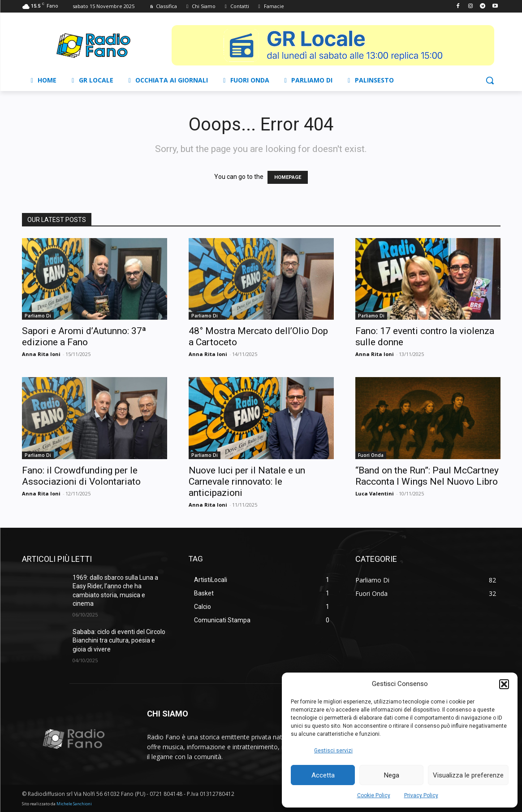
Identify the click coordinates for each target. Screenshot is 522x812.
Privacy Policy (421, 795)
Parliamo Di (38, 316)
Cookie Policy (374, 795)
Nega (392, 775)
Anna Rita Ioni (41, 354)
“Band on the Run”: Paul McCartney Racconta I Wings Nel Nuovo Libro (427, 476)
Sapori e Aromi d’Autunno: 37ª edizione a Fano (84, 337)
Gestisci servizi (333, 751)
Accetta (323, 775)
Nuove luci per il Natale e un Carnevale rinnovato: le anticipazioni (247, 482)
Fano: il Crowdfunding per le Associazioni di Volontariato (81, 476)
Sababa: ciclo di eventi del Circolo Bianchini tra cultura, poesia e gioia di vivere (119, 640)
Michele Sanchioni (74, 804)
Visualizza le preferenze (468, 775)
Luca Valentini (375, 493)
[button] (504, 684)
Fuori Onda (371, 455)
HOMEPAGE (288, 177)
